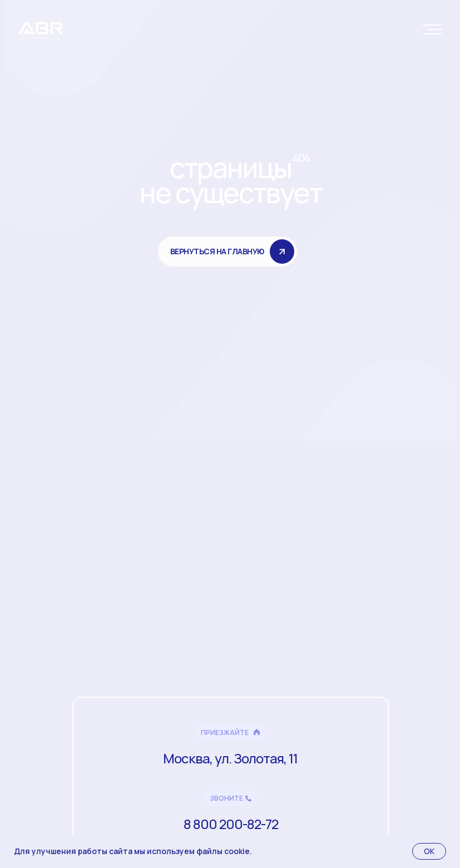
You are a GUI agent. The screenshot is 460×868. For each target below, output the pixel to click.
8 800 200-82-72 (231, 824)
